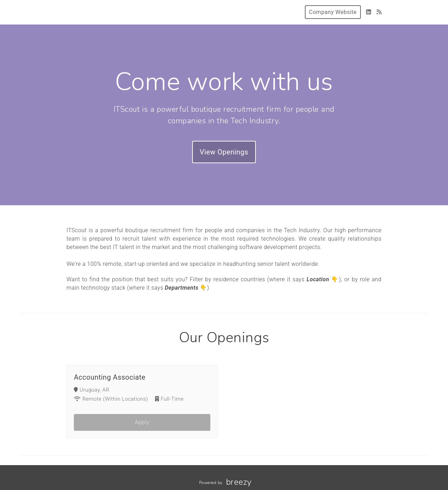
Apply (142, 423)
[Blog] (379, 12)
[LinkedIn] (369, 12)
